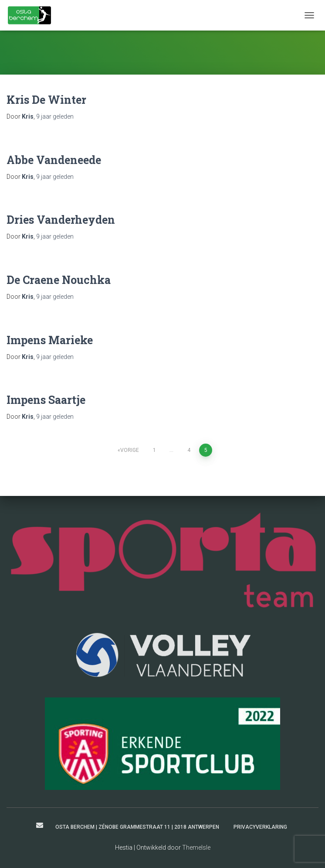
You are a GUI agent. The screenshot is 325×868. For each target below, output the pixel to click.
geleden (55, 116)
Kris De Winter (46, 100)
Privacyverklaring (260, 827)
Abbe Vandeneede (54, 160)
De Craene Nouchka (59, 280)
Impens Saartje (46, 400)
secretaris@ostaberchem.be (40, 825)
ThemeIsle (196, 847)
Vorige (130, 450)
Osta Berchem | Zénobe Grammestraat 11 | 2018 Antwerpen (137, 827)
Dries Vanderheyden (61, 220)
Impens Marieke (50, 340)
